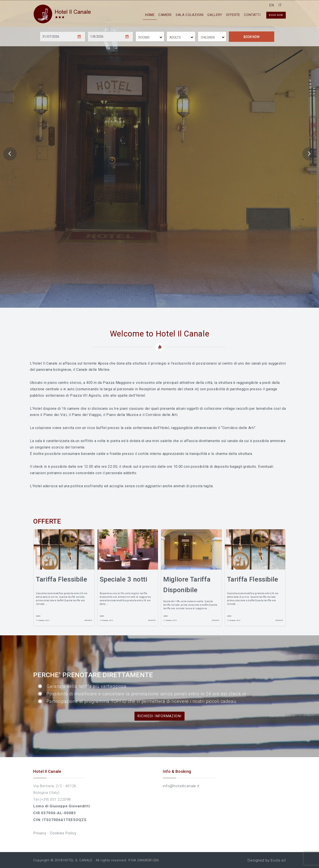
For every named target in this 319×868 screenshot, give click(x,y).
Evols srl (278, 860)
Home (130, 15)
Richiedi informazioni (159, 716)
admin (38, 616)
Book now (276, 15)
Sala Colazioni (177, 15)
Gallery (206, 15)
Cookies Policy (63, 833)
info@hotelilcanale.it (181, 786)
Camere (149, 15)
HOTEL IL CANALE (78, 860)
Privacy (40, 833)
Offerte (228, 15)
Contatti (250, 15)
